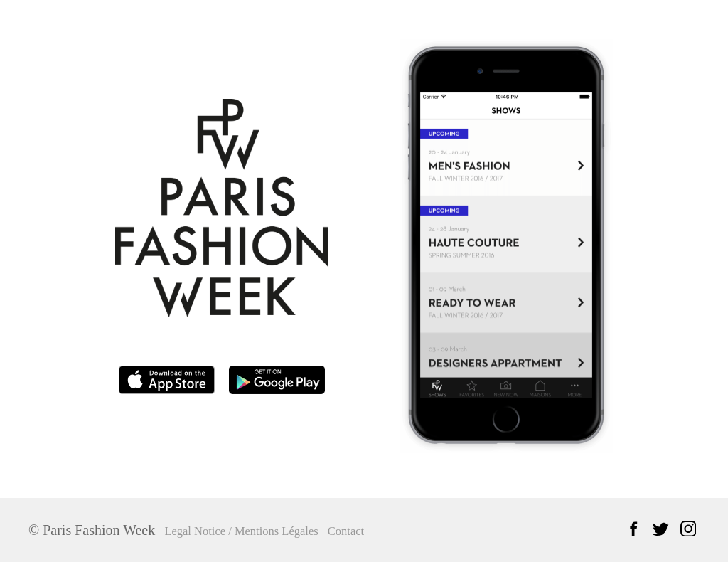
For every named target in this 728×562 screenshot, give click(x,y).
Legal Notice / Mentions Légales (250, 531)
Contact (362, 531)
